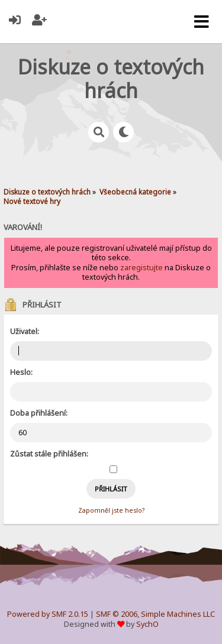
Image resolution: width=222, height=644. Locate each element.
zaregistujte (141, 268)
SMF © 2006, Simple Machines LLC (155, 614)
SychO (147, 624)
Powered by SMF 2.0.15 (48, 614)
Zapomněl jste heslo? (111, 510)
